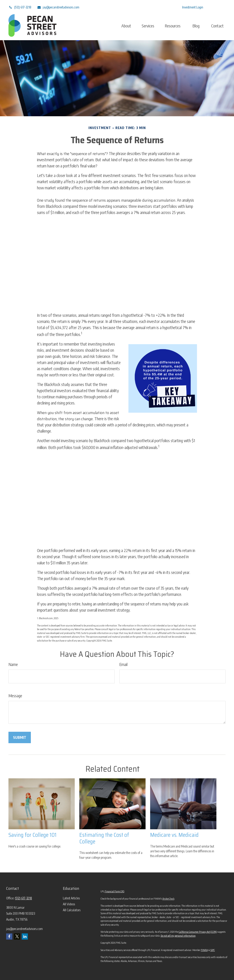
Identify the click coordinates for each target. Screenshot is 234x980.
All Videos (69, 904)
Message (15, 696)
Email (123, 664)
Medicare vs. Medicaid (174, 835)
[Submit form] (20, 737)
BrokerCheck (168, 899)
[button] (126, 23)
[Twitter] (141, 5)
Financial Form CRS (114, 891)
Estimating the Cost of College (104, 838)
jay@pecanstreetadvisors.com (58, 5)
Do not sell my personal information (178, 936)
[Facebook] (166, 5)
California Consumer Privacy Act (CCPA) (198, 932)
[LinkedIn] (154, 5)
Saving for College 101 (32, 835)
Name (13, 664)
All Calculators (72, 910)
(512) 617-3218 (20, 5)
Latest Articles (71, 898)
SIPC (213, 950)
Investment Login (193, 5)
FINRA (204, 950)
